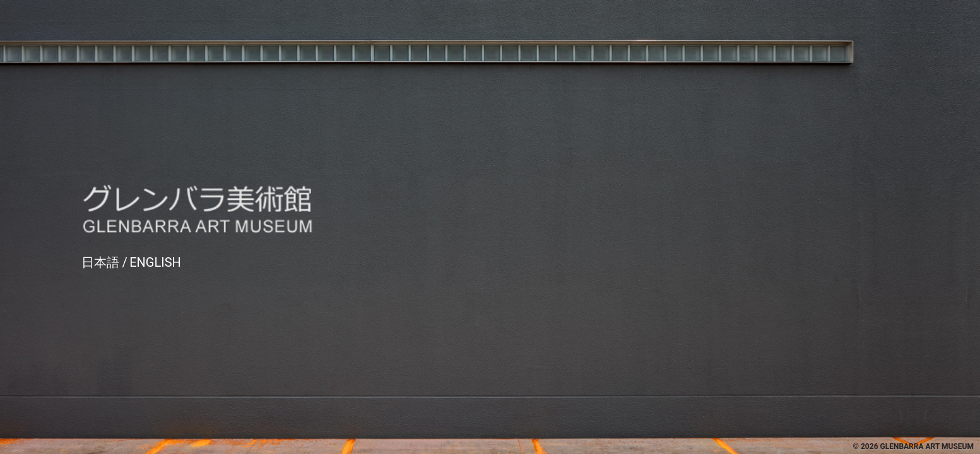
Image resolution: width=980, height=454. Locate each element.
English (155, 262)
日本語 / (104, 262)
